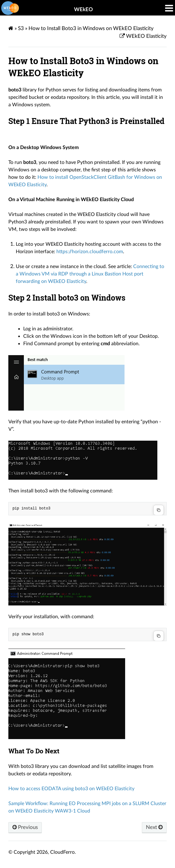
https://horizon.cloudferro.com (90, 252)
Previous (25, 827)
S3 (21, 28)
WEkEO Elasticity (146, 36)
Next (154, 827)
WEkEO (83, 9)
